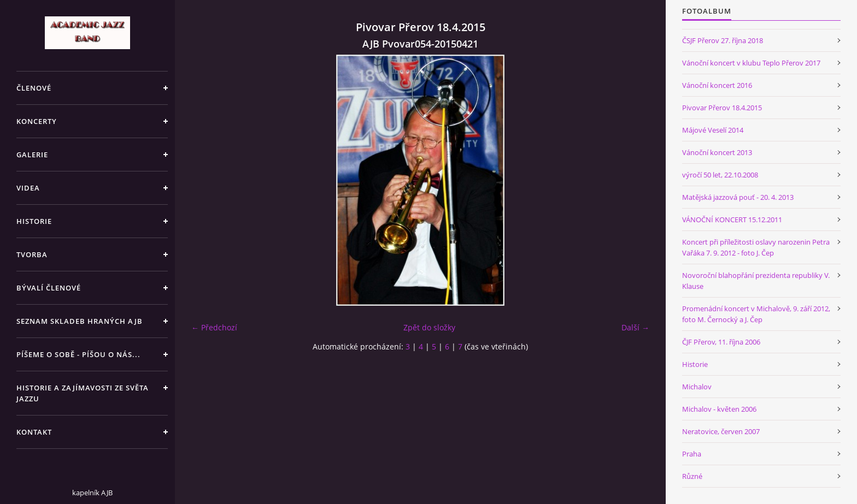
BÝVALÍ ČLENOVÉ (49, 288)
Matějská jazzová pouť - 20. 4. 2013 (738, 197)
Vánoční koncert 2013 (717, 152)
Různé (692, 476)
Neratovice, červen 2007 (721, 431)
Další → (635, 327)
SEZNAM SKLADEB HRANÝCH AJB (80, 321)
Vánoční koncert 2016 (717, 85)
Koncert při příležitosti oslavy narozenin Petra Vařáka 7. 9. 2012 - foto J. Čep (756, 247)
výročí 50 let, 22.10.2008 (720, 175)
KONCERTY (37, 121)
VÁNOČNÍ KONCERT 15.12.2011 (732, 220)
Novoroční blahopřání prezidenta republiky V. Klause (756, 281)
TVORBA (32, 254)
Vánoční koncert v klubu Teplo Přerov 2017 (751, 63)
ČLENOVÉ (34, 88)
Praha (692, 454)
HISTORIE (34, 221)
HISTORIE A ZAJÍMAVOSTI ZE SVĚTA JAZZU (83, 393)
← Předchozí (214, 327)
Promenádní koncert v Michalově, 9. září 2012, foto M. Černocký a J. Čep (756, 314)
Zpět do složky (429, 327)
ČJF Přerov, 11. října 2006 (721, 342)
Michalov (697, 387)
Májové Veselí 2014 (713, 130)
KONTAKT (34, 432)
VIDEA (28, 188)
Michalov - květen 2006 (719, 409)
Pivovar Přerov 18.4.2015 (722, 108)
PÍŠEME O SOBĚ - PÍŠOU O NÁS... (78, 354)
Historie (695, 364)
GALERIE (32, 155)
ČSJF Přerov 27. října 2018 (723, 40)
